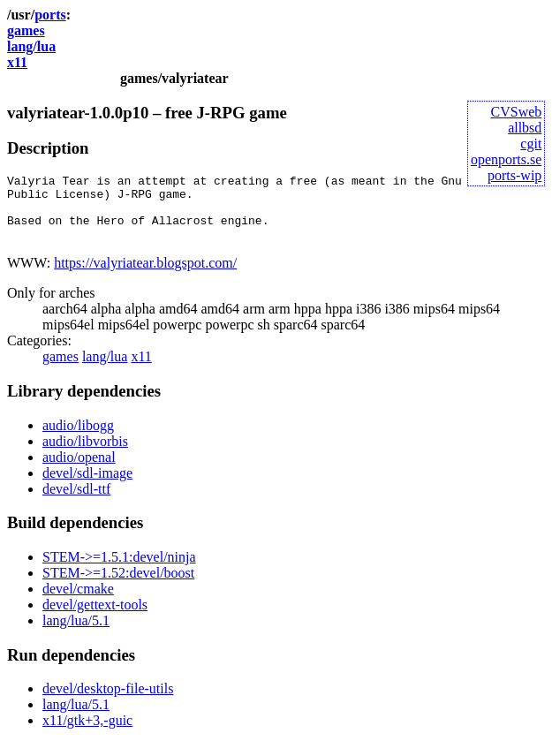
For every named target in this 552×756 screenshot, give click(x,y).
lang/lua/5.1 (76, 634)
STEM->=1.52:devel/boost (118, 586)
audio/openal (79, 470)
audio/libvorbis (85, 454)
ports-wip (514, 175)
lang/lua (31, 46)
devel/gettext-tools (95, 618)
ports (50, 15)
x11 (17, 62)
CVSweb (517, 112)
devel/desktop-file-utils (108, 702)
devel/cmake (78, 602)
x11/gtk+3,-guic (87, 733)
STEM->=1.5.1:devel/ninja (119, 570)
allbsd (525, 128)
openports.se (506, 159)
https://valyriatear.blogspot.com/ (145, 276)
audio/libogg (78, 438)
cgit (531, 144)
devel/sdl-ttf (76, 502)
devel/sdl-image (87, 486)
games (26, 30)
